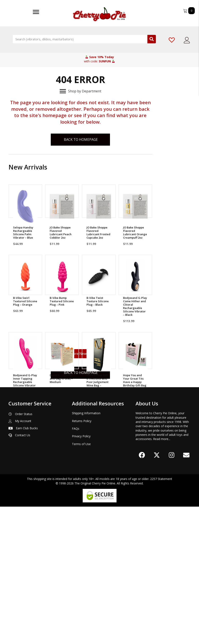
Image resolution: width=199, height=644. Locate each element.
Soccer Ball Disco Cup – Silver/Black (98, 452)
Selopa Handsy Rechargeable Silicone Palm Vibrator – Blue (23, 232)
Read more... (162, 576)
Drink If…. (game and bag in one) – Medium (61, 379)
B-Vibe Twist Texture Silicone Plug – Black (98, 302)
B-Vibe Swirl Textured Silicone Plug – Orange (25, 302)
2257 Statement (161, 616)
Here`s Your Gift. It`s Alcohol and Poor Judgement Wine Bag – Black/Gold (98, 383)
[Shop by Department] (80, 91)
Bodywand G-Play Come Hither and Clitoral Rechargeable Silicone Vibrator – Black (135, 307)
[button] (142, 593)
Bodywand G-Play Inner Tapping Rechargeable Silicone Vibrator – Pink (25, 383)
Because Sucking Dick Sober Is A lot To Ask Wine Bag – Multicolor (25, 455)
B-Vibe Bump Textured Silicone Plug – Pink (62, 302)
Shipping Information (86, 551)
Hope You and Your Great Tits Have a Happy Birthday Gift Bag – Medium (135, 383)
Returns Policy (82, 558)
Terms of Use (81, 581)
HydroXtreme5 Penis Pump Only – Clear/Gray (135, 454)
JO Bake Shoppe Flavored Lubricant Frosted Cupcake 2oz (98, 232)
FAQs (76, 566)
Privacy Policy (81, 574)
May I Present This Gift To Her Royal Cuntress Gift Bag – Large (62, 455)
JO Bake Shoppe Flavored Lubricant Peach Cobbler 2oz (61, 232)
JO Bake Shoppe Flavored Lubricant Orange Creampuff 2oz (135, 232)
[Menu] (36, 12)
